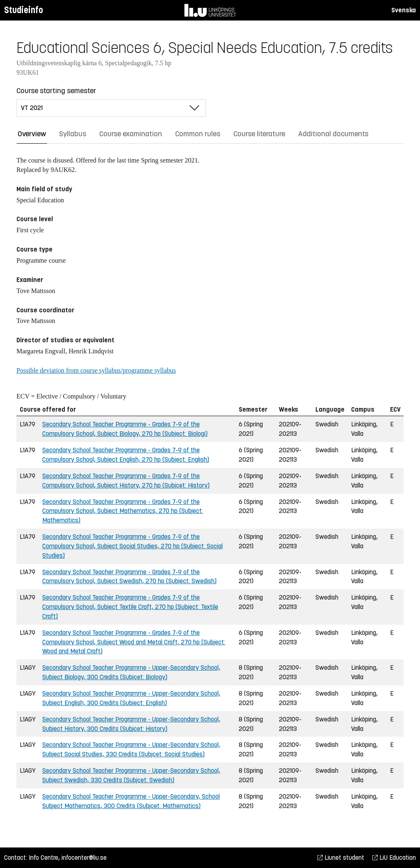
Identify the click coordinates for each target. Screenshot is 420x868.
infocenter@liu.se (84, 858)
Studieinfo (24, 10)
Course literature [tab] (259, 134)
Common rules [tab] (198, 134)
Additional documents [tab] (333, 134)
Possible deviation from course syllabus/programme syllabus (96, 370)
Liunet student (341, 858)
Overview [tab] (32, 134)
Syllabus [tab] (73, 134)
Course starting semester (56, 91)
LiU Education (394, 858)
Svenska (404, 10)
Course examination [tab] (131, 134)
